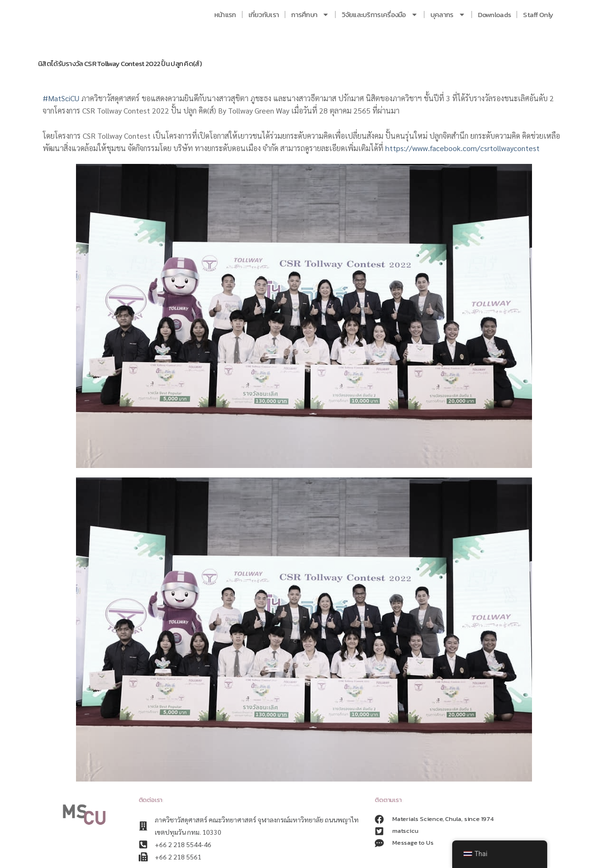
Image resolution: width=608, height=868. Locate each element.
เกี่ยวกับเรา (264, 14)
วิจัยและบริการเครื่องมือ (380, 14)
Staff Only (538, 14)
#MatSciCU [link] (61, 98)
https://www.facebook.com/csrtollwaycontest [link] (462, 148)
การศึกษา (310, 14)
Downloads (494, 14)
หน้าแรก (225, 14)
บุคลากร (448, 14)
